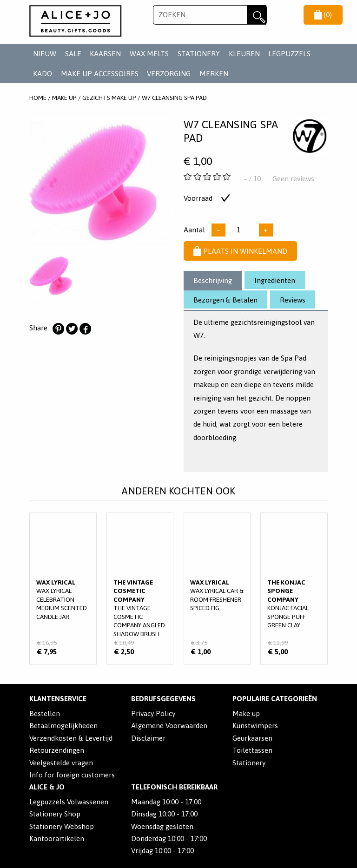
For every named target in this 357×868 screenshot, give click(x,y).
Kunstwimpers (255, 726)
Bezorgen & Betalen (225, 300)
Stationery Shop (55, 814)
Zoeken (257, 15)
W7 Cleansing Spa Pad (174, 98)
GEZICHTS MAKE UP (109, 98)
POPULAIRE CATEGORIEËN (275, 699)
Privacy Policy (153, 713)
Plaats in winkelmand (240, 251)
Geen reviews (293, 179)
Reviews (293, 300)
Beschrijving (213, 280)
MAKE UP (64, 98)
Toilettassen (252, 750)
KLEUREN (244, 54)
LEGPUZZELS (289, 54)
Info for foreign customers (72, 775)
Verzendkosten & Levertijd (71, 738)
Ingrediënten (275, 280)
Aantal (194, 230)
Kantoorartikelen (57, 838)
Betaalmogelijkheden (63, 726)
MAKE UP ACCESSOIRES (100, 74)
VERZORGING (169, 74)
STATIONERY (199, 54)
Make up (246, 713)
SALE (73, 54)
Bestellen (45, 713)
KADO (43, 74)
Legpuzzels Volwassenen (69, 802)
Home (38, 98)
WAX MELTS (149, 54)
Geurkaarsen (252, 738)
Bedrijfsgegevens (163, 699)
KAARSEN (105, 54)
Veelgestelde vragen (61, 763)
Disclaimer (148, 738)
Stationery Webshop (62, 826)
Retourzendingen (57, 750)
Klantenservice (58, 699)
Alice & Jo (47, 787)
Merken (214, 74)
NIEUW (45, 54)
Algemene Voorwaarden (169, 726)
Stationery (249, 763)
